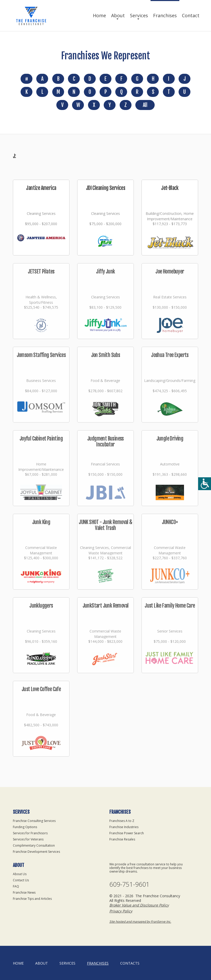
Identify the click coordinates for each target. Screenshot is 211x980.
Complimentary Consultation (34, 845)
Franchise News (24, 892)
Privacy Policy (121, 911)
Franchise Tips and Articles (32, 899)
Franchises (165, 15)
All (145, 105)
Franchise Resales (122, 839)
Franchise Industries (124, 827)
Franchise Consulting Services (34, 821)
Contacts (130, 963)
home (18, 963)
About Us (20, 874)
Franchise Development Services (36, 852)
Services (139, 15)
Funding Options (25, 827)
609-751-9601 (129, 884)
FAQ (16, 886)
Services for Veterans (28, 839)
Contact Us (21, 880)
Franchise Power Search (127, 833)
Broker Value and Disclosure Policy (139, 905)
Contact (191, 15)
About (118, 15)
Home (99, 15)
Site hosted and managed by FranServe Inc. (140, 922)
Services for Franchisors (30, 833)
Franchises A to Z (122, 821)
